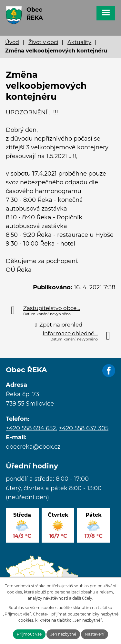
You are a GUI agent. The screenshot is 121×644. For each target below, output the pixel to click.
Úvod (12, 42)
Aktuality (79, 42)
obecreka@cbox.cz (33, 447)
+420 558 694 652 (31, 428)
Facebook (109, 371)
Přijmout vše (29, 634)
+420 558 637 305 (84, 428)
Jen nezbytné (63, 634)
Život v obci (43, 42)
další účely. (83, 598)
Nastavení (95, 634)
